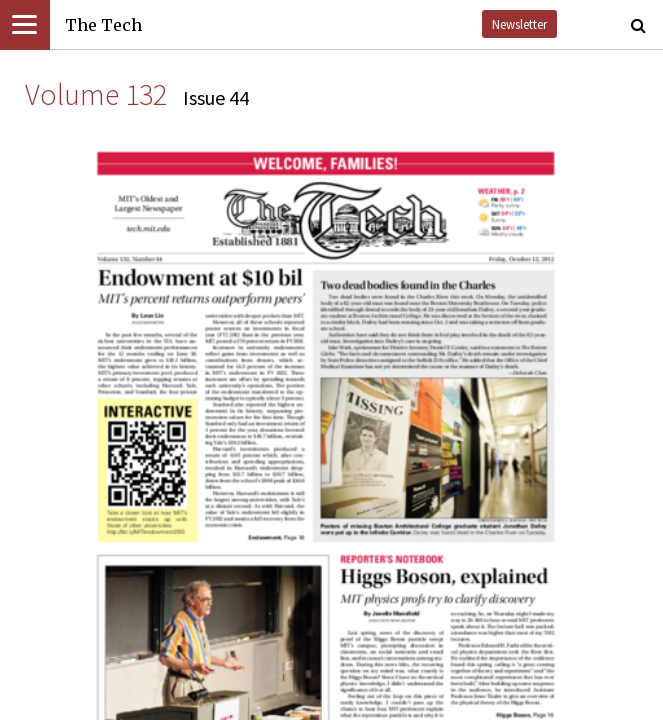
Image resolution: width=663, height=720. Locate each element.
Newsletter (519, 24)
